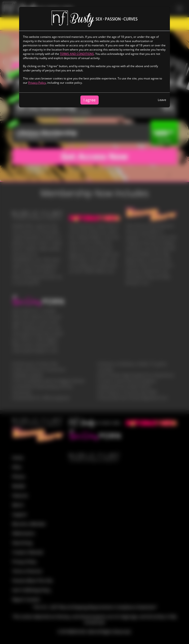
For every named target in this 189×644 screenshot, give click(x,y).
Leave (162, 100)
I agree (90, 100)
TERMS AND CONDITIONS (77, 54)
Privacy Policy (37, 83)
